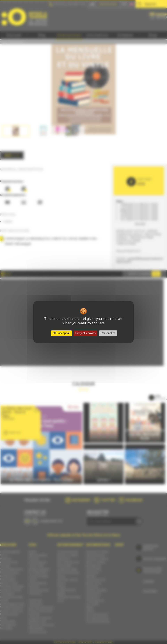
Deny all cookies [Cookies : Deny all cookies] (86, 333)
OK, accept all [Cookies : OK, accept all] (62, 333)
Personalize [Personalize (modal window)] (108, 333)
